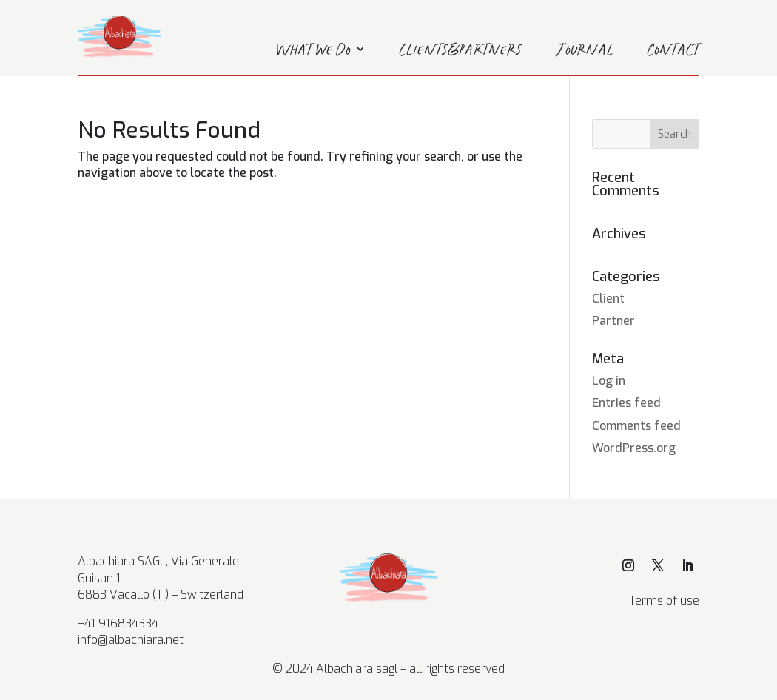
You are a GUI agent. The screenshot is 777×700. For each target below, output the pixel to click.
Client (608, 299)
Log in (609, 381)
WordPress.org (634, 448)
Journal (585, 52)
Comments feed (636, 426)
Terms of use (664, 600)
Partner (613, 321)
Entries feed (626, 403)
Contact (673, 52)
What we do (313, 52)
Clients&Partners (461, 52)
